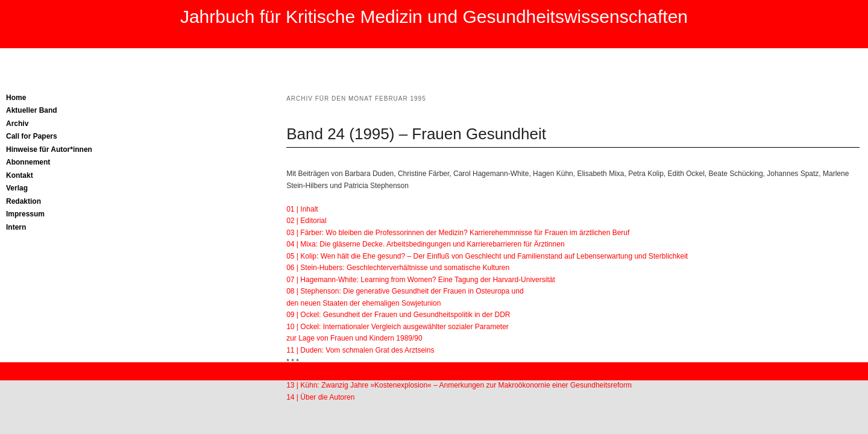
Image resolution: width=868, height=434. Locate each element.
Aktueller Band (32, 110)
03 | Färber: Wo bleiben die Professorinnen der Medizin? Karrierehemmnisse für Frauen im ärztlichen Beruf (458, 233)
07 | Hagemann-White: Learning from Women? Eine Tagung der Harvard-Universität (421, 280)
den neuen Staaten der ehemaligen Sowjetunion (363, 303)
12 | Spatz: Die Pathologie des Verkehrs (350, 374)
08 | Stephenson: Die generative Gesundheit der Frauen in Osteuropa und (405, 291)
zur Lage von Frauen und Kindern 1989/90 (354, 338)
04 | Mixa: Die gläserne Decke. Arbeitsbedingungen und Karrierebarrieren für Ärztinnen (425, 244)
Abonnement (28, 162)
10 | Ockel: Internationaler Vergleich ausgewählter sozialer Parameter (398, 327)
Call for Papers (32, 136)
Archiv (17, 124)
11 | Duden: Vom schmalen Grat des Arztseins (360, 350)
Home (16, 98)
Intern (16, 227)
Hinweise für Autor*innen (49, 149)
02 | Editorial (307, 221)
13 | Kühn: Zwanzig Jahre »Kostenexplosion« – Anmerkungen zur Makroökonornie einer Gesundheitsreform (459, 385)
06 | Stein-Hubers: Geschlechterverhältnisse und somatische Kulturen (398, 268)
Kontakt (20, 175)
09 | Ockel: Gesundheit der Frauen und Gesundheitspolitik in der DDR (398, 315)
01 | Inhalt (302, 209)
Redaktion (24, 201)
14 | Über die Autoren (320, 397)
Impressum (25, 214)
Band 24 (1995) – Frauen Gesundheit (416, 134)
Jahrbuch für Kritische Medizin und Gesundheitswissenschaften (434, 17)
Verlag (17, 188)
